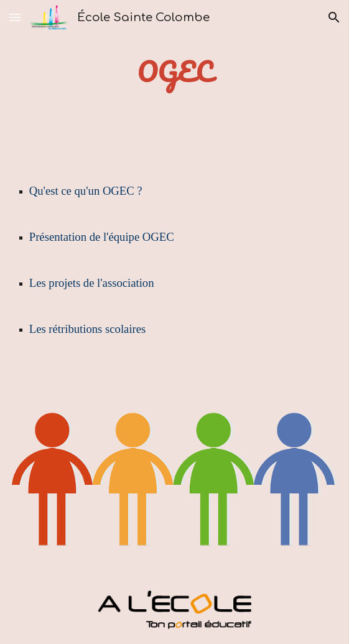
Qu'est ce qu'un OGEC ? (86, 191)
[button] (15, 17)
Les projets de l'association (92, 283)
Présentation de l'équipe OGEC (102, 237)
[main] (174, 72)
